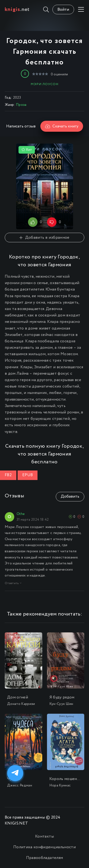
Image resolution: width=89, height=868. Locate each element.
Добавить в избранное (44, 238)
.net (17, 10)
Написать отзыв (21, 126)
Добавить (70, 497)
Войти (63, 10)
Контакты (44, 836)
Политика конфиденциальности (44, 847)
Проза (21, 105)
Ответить (13, 583)
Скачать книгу (62, 126)
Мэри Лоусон (44, 84)
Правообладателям (44, 858)
